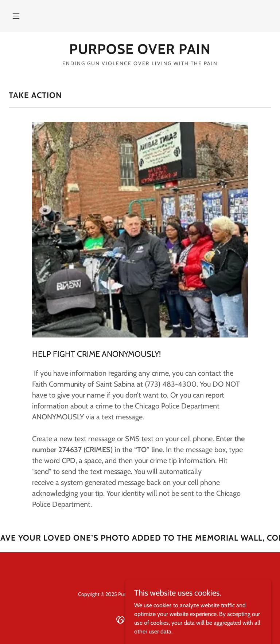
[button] (16, 16)
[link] (140, 52)
